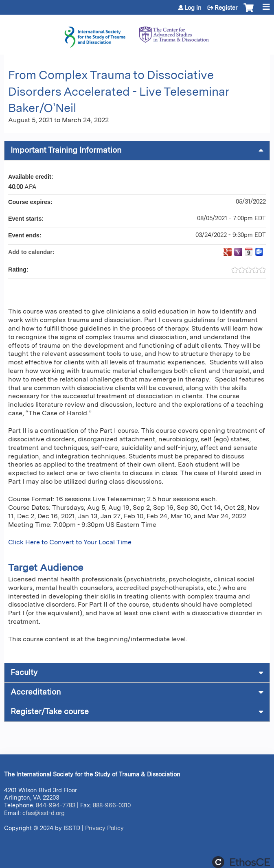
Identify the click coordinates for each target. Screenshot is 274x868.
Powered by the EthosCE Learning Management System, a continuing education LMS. (241, 862)
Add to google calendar (228, 252)
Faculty (24, 672)
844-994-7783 (56, 805)
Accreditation (36, 692)
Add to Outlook (259, 252)
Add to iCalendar (249, 252)
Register (226, 8)
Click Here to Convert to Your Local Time (70, 542)
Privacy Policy (104, 828)
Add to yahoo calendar (238, 252)
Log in (193, 8)
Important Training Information (66, 150)
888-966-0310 (112, 805)
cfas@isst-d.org (44, 813)
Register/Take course (50, 711)
